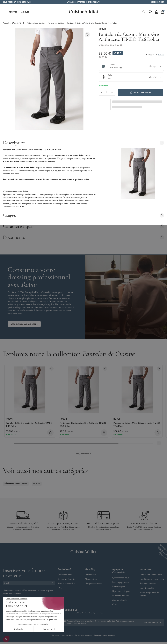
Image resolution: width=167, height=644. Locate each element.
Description (83, 143)
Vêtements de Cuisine (36, 23)
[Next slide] (159, 443)
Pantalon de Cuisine (56, 23)
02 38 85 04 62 (69, 610)
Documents (83, 237)
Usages (83, 215)
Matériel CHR (18, 23)
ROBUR (37, 484)
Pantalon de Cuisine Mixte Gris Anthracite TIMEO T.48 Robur (29, 425)
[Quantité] (107, 92)
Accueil (6, 23)
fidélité (161, 55)
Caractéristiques (83, 226)
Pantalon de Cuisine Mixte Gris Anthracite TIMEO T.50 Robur (83, 425)
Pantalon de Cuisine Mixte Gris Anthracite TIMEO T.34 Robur (137, 425)
